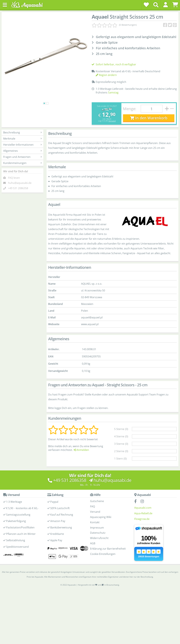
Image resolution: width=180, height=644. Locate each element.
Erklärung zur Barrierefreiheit (108, 549)
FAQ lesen (14, 178)
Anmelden (81, 450)
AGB (93, 543)
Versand (112, 121)
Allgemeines (22, 151)
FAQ (92, 506)
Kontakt (95, 522)
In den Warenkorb (149, 118)
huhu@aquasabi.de (20, 183)
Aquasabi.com (143, 508)
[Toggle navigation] (5, 5)
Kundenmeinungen (22, 163)
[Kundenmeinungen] (114, 25)
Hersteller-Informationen (22, 145)
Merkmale (22, 139)
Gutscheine (97, 501)
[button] (165, 5)
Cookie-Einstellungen (103, 554)
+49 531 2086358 (18, 188)
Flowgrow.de (142, 519)
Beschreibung (22, 132)
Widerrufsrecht (99, 538)
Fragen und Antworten (22, 157)
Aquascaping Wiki (101, 517)
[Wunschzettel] (146, 5)
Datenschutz (98, 533)
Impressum (97, 528)
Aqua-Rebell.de (143, 513)
